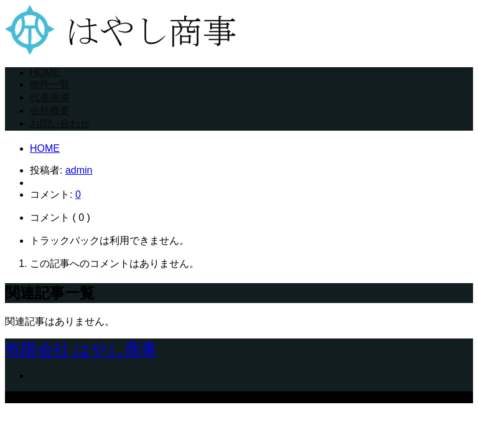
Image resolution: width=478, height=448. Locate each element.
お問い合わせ (60, 124)
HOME (45, 72)
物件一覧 (50, 84)
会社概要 (50, 110)
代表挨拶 (50, 97)
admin (79, 170)
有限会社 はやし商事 (81, 349)
